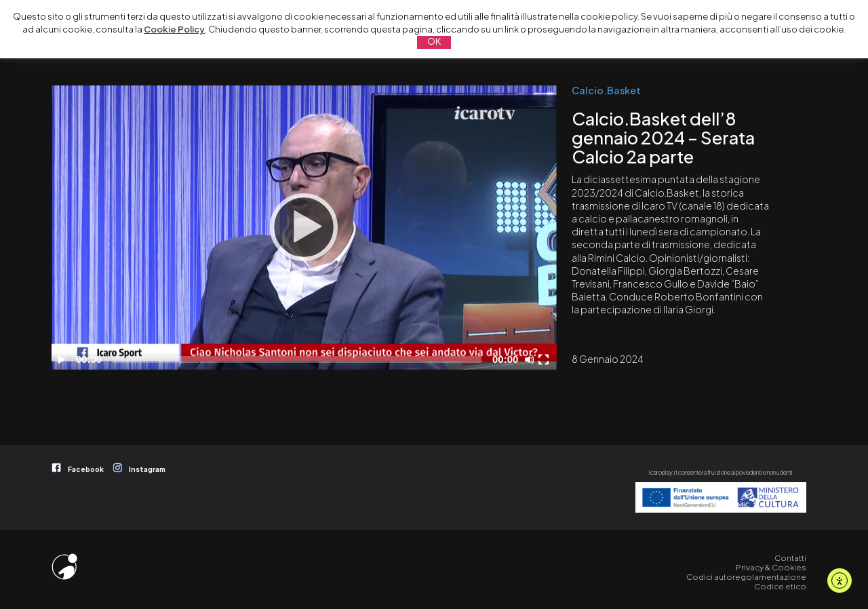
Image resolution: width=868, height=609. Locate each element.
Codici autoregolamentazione (746, 577)
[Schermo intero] (545, 359)
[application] (304, 228)
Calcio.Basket (606, 90)
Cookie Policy (174, 29)
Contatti (790, 558)
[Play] (304, 227)
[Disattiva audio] (532, 359)
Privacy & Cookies (771, 567)
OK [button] (434, 41)
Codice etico (780, 586)
